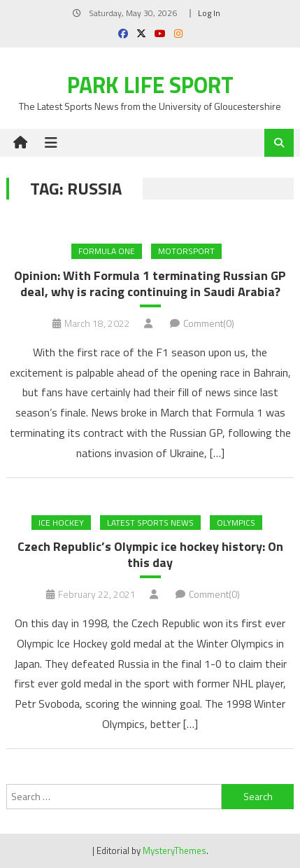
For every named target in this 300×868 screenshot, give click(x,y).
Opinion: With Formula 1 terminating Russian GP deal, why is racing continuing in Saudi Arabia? (150, 284)
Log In (209, 13)
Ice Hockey (61, 523)
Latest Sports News (150, 523)
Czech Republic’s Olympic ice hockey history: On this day (150, 555)
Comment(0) (209, 323)
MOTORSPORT (186, 251)
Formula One (107, 251)
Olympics (236, 523)
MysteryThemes (174, 850)
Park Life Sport (150, 85)
